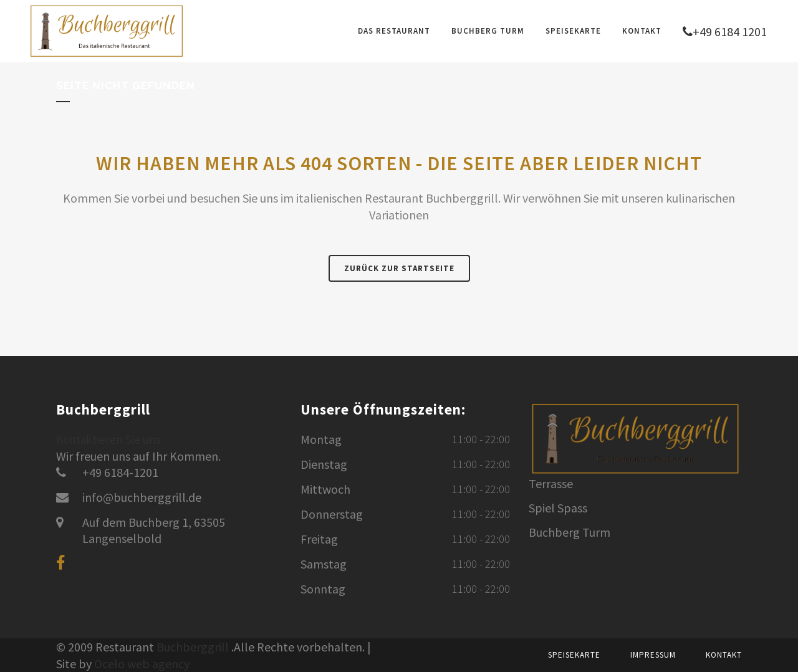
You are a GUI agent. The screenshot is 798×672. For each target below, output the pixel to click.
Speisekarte (574, 655)
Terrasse (551, 484)
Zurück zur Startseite (399, 268)
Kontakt (724, 655)
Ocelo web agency (142, 664)
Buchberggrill (193, 647)
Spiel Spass (558, 508)
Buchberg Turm (570, 532)
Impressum (653, 655)
